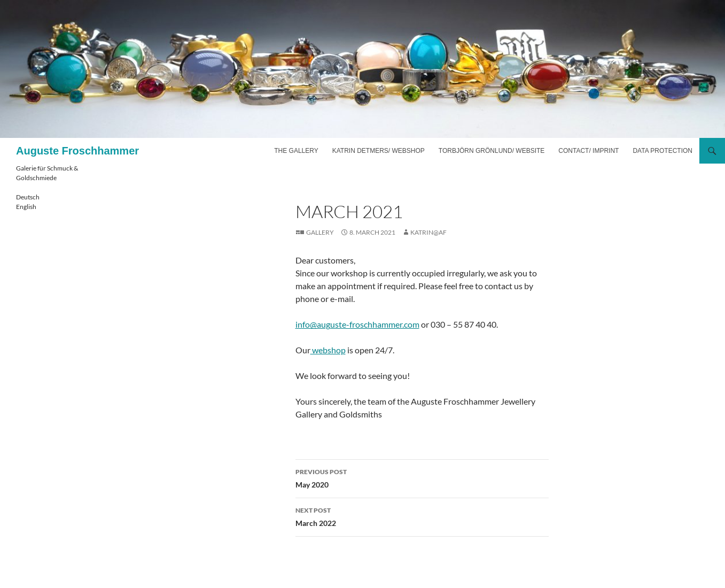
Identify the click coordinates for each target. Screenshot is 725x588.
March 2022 (422, 516)
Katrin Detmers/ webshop (379, 151)
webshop (328, 350)
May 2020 (422, 477)
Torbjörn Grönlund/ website (492, 151)
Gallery (320, 232)
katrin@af (428, 232)
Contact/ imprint (588, 151)
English (26, 207)
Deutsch (28, 197)
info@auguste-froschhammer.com (357, 324)
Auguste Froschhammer (77, 151)
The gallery (296, 151)
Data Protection (662, 151)
